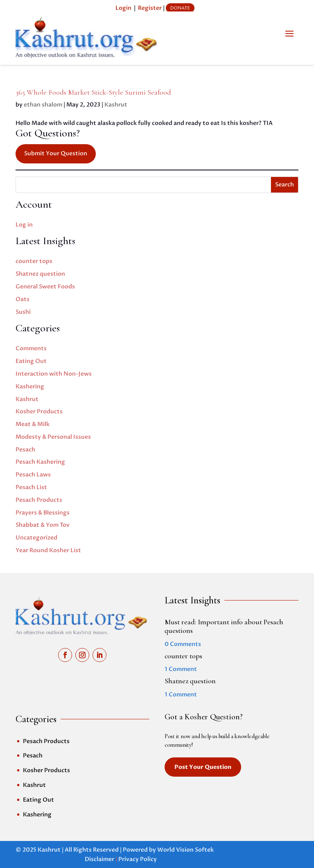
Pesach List (31, 487)
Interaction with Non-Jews (54, 374)
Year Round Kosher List (48, 550)
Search (285, 185)
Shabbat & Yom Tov (43, 525)
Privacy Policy (138, 859)
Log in (24, 225)
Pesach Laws (33, 475)
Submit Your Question (56, 153)
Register (150, 8)
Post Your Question (203, 767)
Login (123, 8)
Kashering (30, 386)
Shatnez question (40, 274)
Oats (23, 299)
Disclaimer (99, 859)
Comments (31, 348)
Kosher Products (39, 411)
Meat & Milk (33, 424)
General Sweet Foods (45, 287)
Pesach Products (39, 500)
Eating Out (31, 361)
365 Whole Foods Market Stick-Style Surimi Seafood (93, 92)
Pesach (25, 450)
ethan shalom (43, 105)
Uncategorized (36, 538)
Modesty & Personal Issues (53, 437)
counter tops (34, 261)
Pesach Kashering (40, 462)
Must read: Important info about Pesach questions (224, 626)
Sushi (23, 312)
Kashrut (116, 105)
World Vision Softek (185, 850)
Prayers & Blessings (43, 513)
